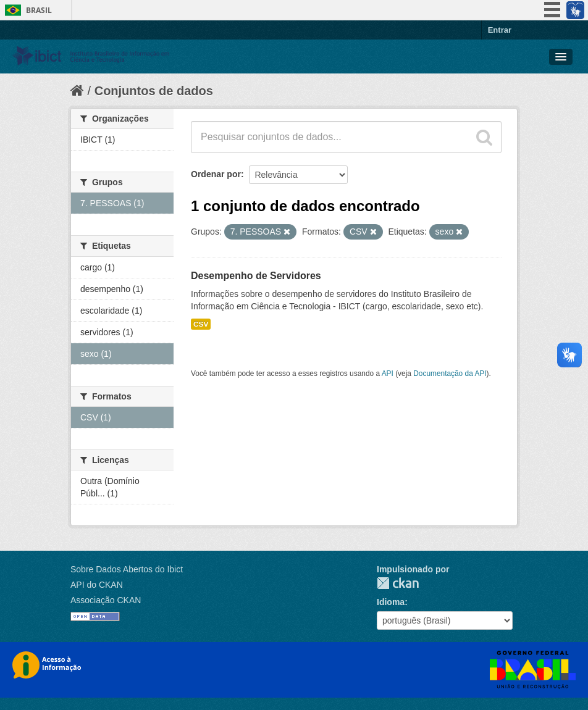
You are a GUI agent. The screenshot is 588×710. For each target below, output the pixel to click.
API (388, 374)
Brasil (39, 10)
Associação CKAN (106, 600)
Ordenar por (216, 174)
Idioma (391, 602)
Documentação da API (450, 374)
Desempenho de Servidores (256, 276)
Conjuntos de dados (154, 91)
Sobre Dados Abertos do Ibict (127, 569)
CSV (201, 324)
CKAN (398, 583)
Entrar (500, 30)
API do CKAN (97, 585)
